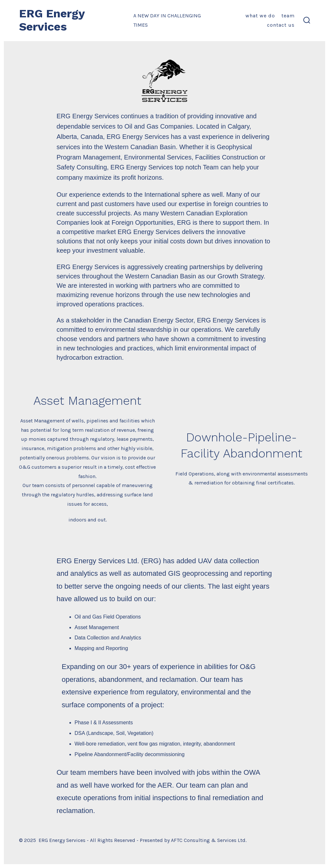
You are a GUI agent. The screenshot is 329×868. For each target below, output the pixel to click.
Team (288, 16)
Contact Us (281, 25)
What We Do (260, 16)
